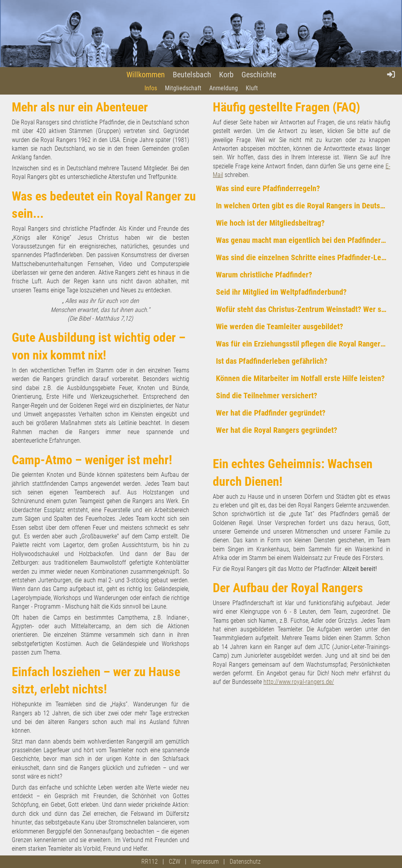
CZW (175, 862)
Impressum (205, 862)
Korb (226, 75)
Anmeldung (224, 88)
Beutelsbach (192, 75)
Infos (151, 88)
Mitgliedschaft (183, 88)
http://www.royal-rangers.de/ (299, 682)
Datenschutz (245, 862)
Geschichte (259, 75)
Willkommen (146, 75)
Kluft (252, 88)
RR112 (150, 862)
